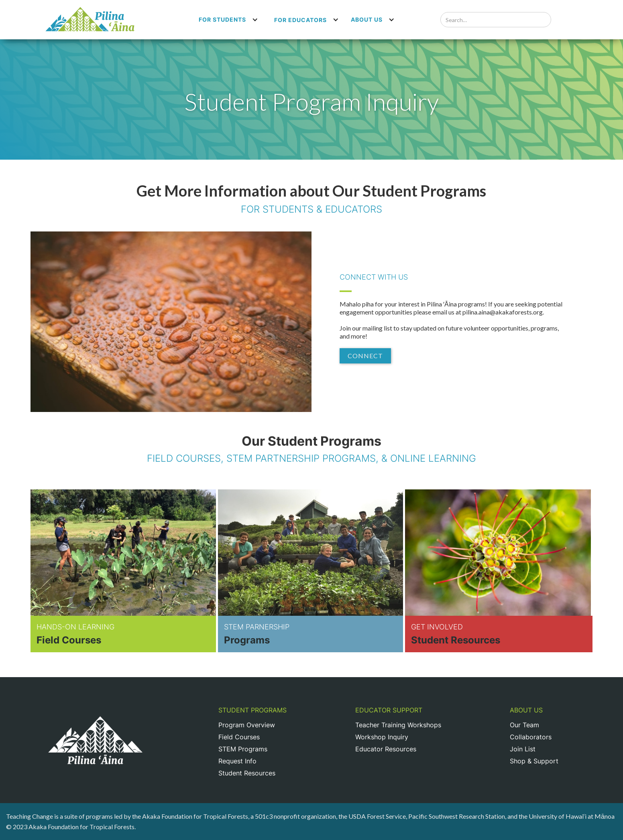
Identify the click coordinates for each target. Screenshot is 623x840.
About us (367, 19)
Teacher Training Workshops (398, 725)
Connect (365, 356)
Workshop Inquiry (382, 737)
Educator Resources (386, 749)
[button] (228, 20)
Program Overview (247, 725)
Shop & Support (534, 761)
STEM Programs (243, 749)
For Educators (300, 20)
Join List (523, 749)
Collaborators (531, 737)
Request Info (237, 761)
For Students (222, 19)
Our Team (524, 725)
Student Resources (247, 773)
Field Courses (239, 737)
